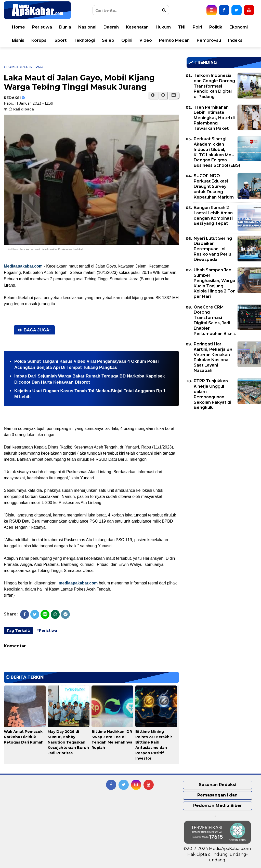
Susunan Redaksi (218, 785)
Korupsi (39, 40)
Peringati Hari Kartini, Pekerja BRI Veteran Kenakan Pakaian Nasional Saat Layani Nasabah (214, 357)
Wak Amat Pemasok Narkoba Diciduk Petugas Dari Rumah (24, 737)
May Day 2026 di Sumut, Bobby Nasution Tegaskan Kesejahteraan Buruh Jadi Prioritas (68, 742)
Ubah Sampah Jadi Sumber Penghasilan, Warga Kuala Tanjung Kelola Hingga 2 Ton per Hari (215, 283)
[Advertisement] (224, 453)
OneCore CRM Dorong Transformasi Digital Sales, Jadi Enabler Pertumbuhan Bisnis (215, 320)
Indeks (235, 40)
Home (18, 27)
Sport (61, 40)
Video (146, 40)
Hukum (163, 27)
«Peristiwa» (31, 67)
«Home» (11, 67)
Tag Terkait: (18, 631)
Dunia (65, 27)
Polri (197, 27)
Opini (127, 40)
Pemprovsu (209, 40)
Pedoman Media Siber (218, 806)
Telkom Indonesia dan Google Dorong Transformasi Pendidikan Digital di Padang (214, 86)
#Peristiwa (47, 631)
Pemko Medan (174, 40)
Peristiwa (42, 27)
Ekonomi (239, 27)
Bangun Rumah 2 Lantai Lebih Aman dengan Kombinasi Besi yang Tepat (213, 215)
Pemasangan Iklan (217, 795)
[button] (174, 95)
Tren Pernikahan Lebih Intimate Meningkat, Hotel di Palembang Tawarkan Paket (214, 118)
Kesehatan (137, 27)
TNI (182, 27)
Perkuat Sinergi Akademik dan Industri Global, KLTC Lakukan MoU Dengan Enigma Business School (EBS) (217, 152)
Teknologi (84, 40)
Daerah (111, 27)
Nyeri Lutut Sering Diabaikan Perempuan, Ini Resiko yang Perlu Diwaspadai (213, 249)
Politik (216, 27)
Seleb (108, 40)
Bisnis (18, 40)
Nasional (87, 27)
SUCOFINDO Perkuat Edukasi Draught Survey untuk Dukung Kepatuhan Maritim (214, 186)
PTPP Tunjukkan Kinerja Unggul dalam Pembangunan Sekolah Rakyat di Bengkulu (212, 394)
